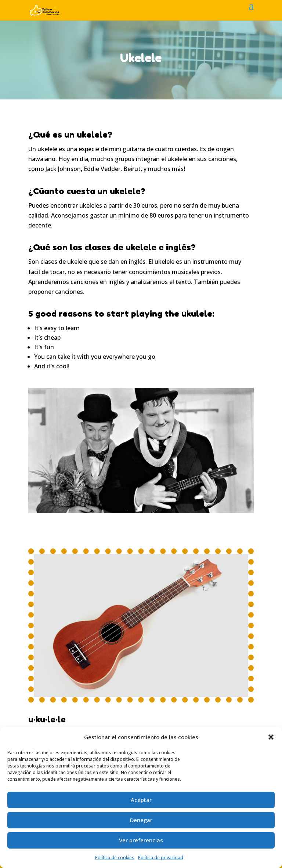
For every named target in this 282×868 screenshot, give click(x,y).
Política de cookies (115, 858)
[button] (271, 737)
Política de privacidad (161, 858)
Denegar (141, 820)
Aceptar (141, 800)
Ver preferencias (141, 840)
